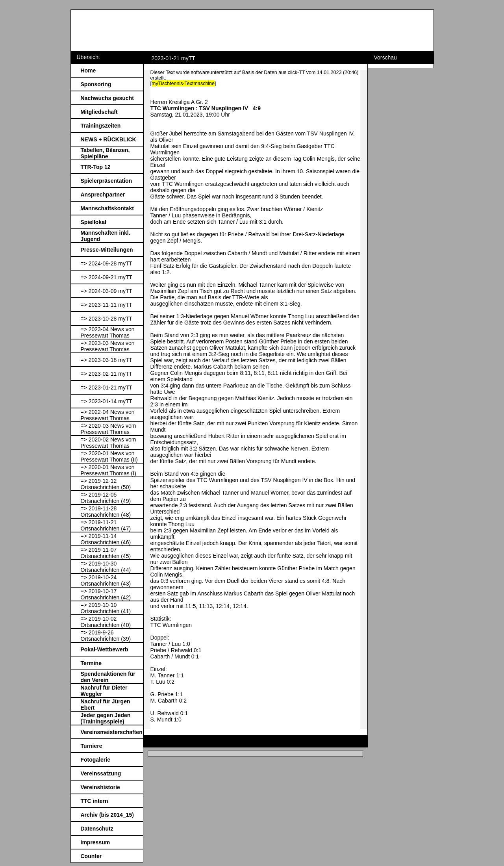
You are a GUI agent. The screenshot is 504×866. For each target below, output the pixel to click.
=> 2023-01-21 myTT (107, 388)
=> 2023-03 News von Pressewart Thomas (108, 346)
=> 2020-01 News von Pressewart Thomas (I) (108, 470)
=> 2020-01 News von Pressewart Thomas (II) (109, 456)
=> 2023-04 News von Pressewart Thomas (108, 332)
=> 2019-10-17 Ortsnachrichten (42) (106, 594)
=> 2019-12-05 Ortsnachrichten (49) (106, 498)
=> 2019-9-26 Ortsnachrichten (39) (106, 636)
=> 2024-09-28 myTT (107, 263)
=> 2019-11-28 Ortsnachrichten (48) (106, 512)
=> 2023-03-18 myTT (107, 360)
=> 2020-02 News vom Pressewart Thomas (108, 443)
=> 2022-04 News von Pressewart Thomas (108, 415)
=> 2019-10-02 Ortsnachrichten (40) (106, 622)
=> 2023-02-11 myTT (107, 374)
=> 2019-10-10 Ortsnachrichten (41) (106, 608)
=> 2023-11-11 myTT (107, 305)
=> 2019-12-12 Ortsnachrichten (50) (106, 484)
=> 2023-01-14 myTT (107, 401)
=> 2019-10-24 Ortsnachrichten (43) (106, 580)
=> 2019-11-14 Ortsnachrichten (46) (106, 539)
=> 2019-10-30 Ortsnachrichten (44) (106, 567)
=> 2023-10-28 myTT (107, 319)
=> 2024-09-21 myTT (107, 277)
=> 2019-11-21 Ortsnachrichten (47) (106, 525)
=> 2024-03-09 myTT (107, 291)
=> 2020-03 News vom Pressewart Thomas (108, 429)
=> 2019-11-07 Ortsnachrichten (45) (106, 553)
